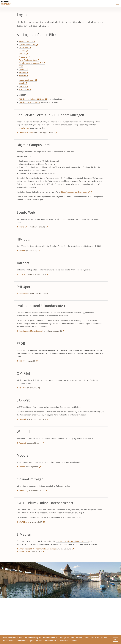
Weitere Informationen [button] (68, 641)
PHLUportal (23, 57)
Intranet (22, 54)
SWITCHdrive (24, 89)
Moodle (22, 83)
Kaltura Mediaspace (26, 80)
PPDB (21, 66)
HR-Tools (22, 51)
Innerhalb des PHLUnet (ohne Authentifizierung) (45, 549)
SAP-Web (22, 72)
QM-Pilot (22, 69)
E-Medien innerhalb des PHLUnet (31, 99)
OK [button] (115, 639)
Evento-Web (23, 48)
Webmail (22, 75)
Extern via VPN (30, 551)
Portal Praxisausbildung (28, 60)
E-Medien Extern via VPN (28, 102)
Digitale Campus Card (27, 45)
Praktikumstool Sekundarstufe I (31, 63)
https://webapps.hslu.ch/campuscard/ (76, 192)
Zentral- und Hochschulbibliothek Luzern (71, 541)
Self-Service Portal (26, 42)
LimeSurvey (23, 86)
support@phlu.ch (23, 128)
